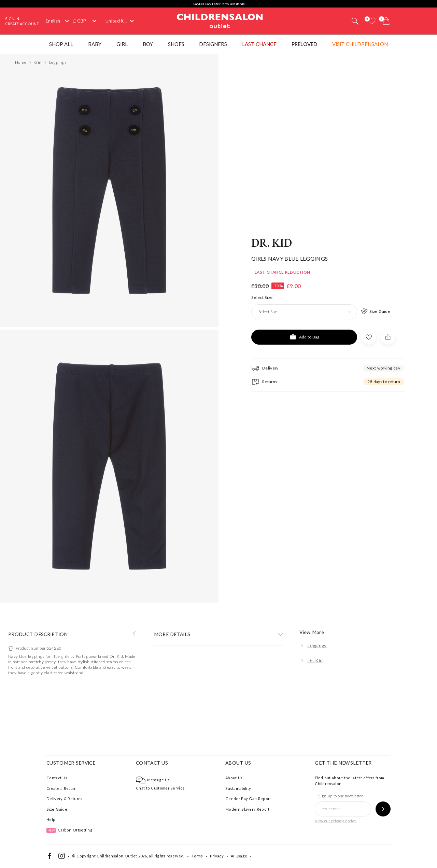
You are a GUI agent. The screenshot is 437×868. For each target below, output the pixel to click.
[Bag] (386, 21)
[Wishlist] (372, 21)
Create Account (22, 24)
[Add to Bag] (304, 484)
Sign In (12, 19)
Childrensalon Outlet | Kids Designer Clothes (220, 20)
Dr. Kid (272, 390)
